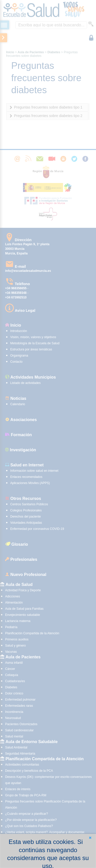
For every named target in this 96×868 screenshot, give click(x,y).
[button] (90, 838)
